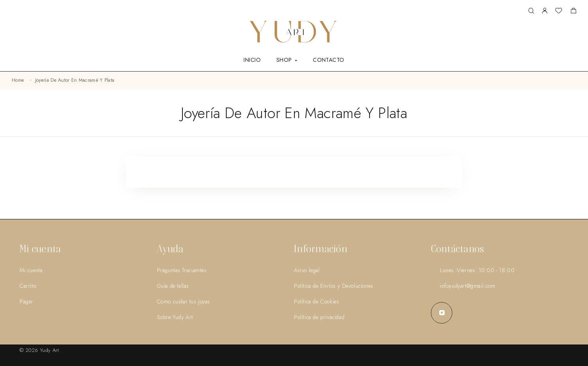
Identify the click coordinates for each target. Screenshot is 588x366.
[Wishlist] (559, 12)
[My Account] (545, 11)
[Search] (531, 11)
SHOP (284, 60)
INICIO (252, 60)
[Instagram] (442, 313)
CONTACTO (328, 60)
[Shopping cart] (573, 12)
